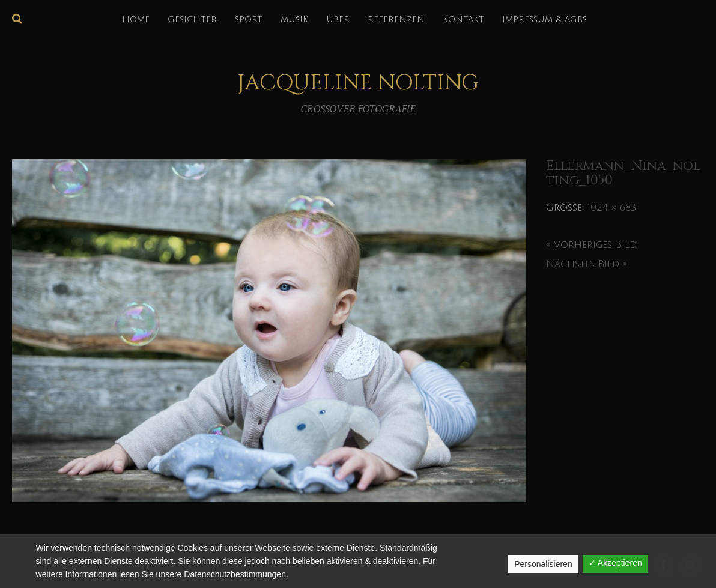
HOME (136, 20)
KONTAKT (463, 20)
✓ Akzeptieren (615, 563)
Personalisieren (543, 564)
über (338, 20)
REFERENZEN (396, 20)
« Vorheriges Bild (591, 245)
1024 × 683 (612, 208)
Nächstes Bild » (587, 264)
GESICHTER (192, 20)
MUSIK (294, 20)
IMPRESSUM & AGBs (545, 20)
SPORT (249, 20)
